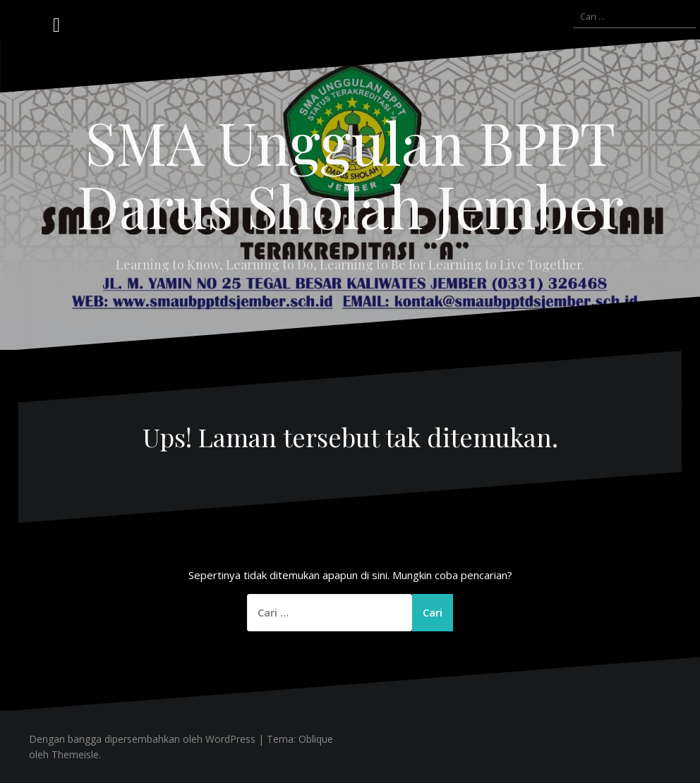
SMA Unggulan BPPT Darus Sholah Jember (350, 174)
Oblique (316, 739)
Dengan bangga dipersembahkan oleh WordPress (142, 739)
